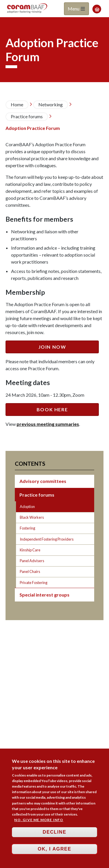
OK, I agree (55, 852)
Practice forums (27, 116)
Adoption (27, 507)
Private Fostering (34, 583)
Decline (54, 835)
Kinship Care (30, 550)
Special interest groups (44, 595)
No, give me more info (39, 822)
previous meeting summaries (48, 424)
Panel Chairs (30, 571)
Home (17, 104)
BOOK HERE (52, 409)
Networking (51, 104)
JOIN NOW (52, 347)
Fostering (27, 528)
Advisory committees (43, 481)
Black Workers (32, 517)
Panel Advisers (32, 561)
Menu (76, 9)
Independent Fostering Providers (47, 539)
